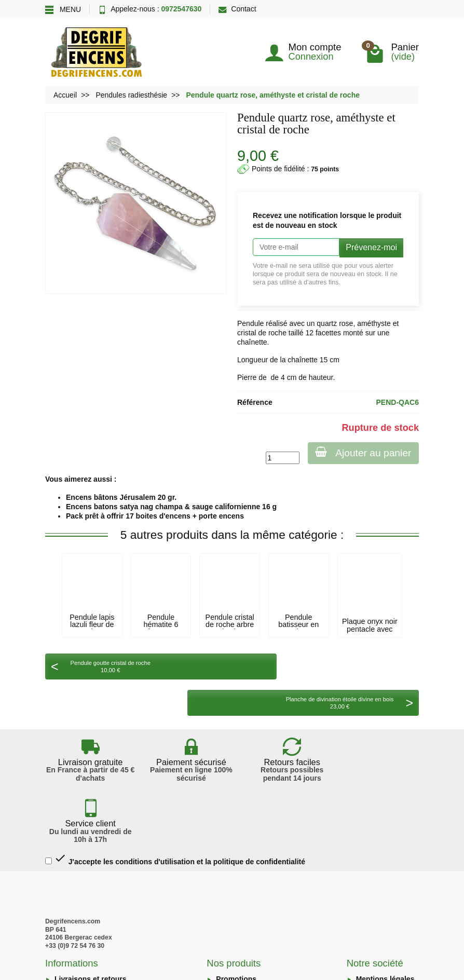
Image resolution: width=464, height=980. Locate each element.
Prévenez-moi (371, 247)
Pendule (250, 323)
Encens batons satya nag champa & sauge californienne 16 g (171, 507)
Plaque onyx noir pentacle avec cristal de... (370, 629)
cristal (247, 333)
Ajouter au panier (363, 452)
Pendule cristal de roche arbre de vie (230, 625)
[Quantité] (281, 458)
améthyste (374, 323)
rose (346, 323)
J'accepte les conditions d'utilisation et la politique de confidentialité (175, 762)
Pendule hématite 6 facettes (161, 625)
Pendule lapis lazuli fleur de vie (92, 625)
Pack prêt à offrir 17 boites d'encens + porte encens (155, 516)
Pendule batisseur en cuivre (298, 625)
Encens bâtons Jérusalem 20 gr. (121, 497)
